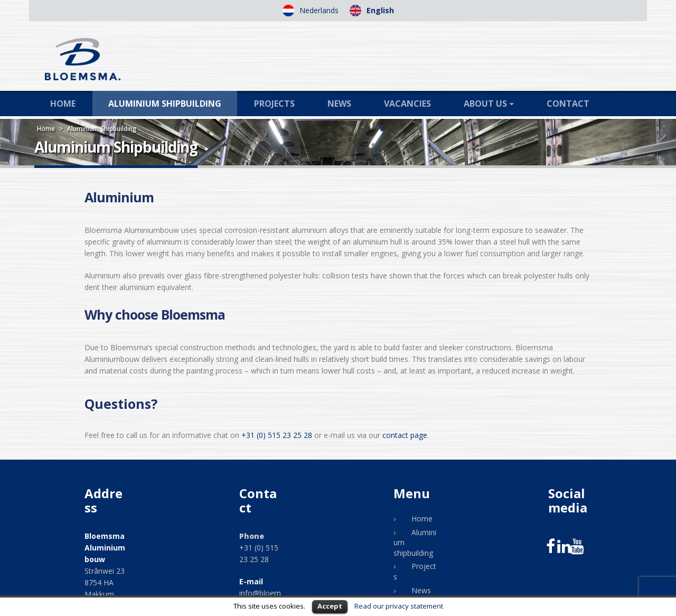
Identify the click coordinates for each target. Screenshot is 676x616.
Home (63, 104)
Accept (330, 606)
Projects (274, 104)
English (379, 10)
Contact (568, 104)
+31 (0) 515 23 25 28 (277, 435)
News (339, 104)
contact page (405, 435)
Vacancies (407, 104)
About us (485, 104)
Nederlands (318, 10)
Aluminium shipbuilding (165, 104)
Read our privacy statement (399, 606)
